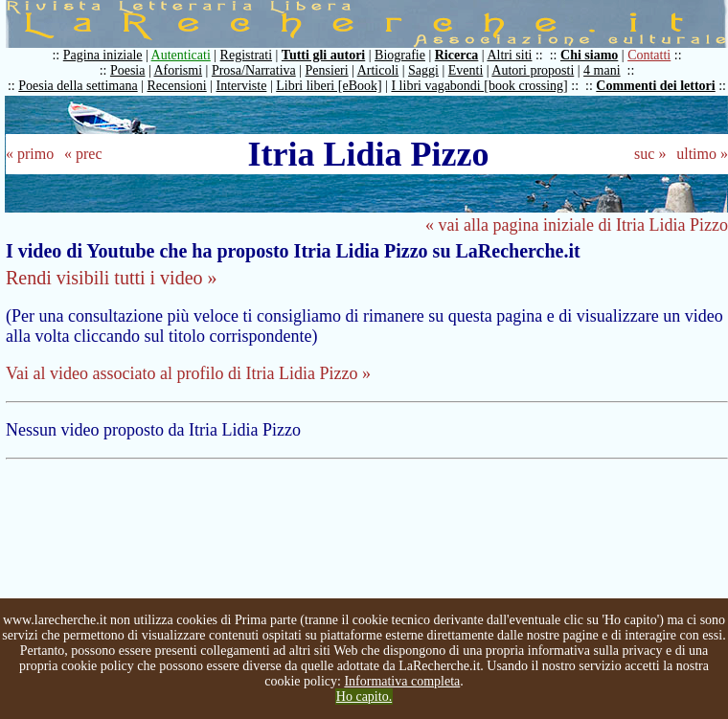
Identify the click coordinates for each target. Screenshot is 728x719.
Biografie (400, 55)
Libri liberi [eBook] (329, 86)
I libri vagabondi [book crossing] (479, 86)
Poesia (128, 70)
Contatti (649, 55)
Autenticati (181, 55)
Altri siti (509, 55)
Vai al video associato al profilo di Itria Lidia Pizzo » (188, 373)
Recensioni (177, 86)
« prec (83, 154)
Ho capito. (364, 697)
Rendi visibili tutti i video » (112, 278)
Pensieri (327, 70)
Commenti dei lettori (655, 86)
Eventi (466, 70)
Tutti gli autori (323, 55)
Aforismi (179, 70)
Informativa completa (402, 681)
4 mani (602, 70)
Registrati (246, 55)
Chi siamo (589, 55)
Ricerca (457, 55)
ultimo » (702, 154)
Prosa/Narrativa (254, 70)
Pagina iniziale (103, 55)
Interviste (242, 86)
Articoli (378, 70)
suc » (650, 154)
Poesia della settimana (78, 86)
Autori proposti (533, 70)
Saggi (423, 70)
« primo (30, 154)
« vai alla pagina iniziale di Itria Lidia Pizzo (577, 225)
